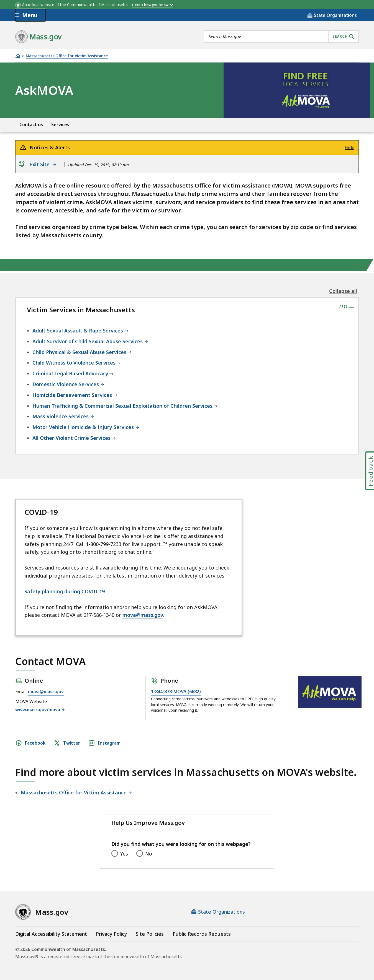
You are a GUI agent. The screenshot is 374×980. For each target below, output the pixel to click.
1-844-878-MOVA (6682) (176, 692)
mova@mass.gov (143, 615)
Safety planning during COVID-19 (65, 591)
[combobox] (281, 37)
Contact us (31, 125)
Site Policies (150, 934)
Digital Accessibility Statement (51, 934)
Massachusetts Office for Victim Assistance (67, 56)
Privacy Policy (111, 934)
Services (60, 125)
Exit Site (43, 164)
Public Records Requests (202, 934)
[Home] (18, 56)
